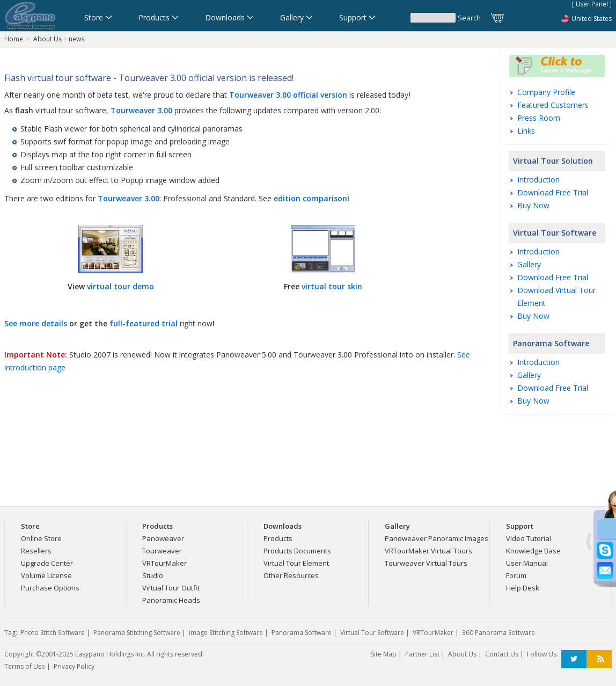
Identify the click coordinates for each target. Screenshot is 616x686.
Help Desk (523, 588)
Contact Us (502, 654)
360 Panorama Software (498, 633)
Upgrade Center (47, 563)
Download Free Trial (553, 192)
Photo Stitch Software (53, 633)
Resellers (36, 551)
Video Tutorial (529, 538)
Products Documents (297, 551)
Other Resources (291, 575)
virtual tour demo (120, 286)
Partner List (422, 654)
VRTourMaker (164, 563)
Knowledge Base (533, 551)
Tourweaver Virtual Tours (426, 563)
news (76, 39)
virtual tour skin (332, 286)
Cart (498, 18)
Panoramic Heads (171, 600)
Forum (516, 575)
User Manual (527, 563)
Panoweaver (163, 538)
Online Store (41, 538)
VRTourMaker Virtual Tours (428, 551)
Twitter (574, 659)
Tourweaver (162, 551)
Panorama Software (551, 343)
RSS (599, 659)
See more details (36, 323)
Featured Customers (553, 105)
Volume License (46, 575)
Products (278, 538)
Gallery (529, 264)
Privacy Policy (74, 666)
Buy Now (533, 205)
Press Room (539, 118)
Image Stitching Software (226, 633)
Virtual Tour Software (555, 233)
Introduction (538, 180)
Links (526, 131)
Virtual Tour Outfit (171, 588)
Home (14, 39)
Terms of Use (25, 666)
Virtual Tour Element (296, 563)
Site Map (384, 654)
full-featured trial (144, 323)
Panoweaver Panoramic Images (437, 538)
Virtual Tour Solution (553, 161)
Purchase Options (50, 588)
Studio (153, 575)
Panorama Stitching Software (137, 633)
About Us (47, 39)
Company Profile (546, 92)
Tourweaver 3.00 (129, 198)
